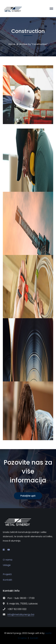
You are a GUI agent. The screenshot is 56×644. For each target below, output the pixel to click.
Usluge (7, 565)
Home (12, 44)
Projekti (7, 574)
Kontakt (8, 580)
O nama (8, 560)
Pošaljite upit (28, 496)
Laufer (48, 633)
